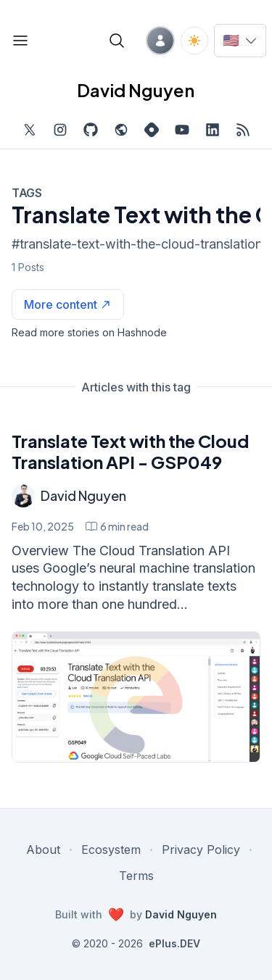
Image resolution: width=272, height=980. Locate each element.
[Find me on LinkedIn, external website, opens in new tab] (213, 130)
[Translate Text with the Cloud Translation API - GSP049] (136, 697)
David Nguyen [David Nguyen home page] (136, 90)
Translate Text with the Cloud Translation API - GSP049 (130, 451)
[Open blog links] (20, 41)
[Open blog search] (117, 41)
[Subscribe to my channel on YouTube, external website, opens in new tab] (182, 130)
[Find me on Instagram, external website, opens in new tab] (60, 130)
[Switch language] (240, 41)
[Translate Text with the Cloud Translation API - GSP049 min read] (117, 526)
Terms (136, 876)
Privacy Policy (201, 850)
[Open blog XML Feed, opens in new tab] (243, 130)
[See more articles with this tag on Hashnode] (68, 304)
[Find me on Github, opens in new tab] (91, 130)
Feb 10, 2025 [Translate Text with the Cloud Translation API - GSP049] (43, 526)
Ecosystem (111, 850)
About (43, 850)
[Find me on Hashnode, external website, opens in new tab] (152, 130)
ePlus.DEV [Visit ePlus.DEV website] (174, 943)
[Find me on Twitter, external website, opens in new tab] (30, 130)
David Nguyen (83, 495)
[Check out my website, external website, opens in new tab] (121, 130)
